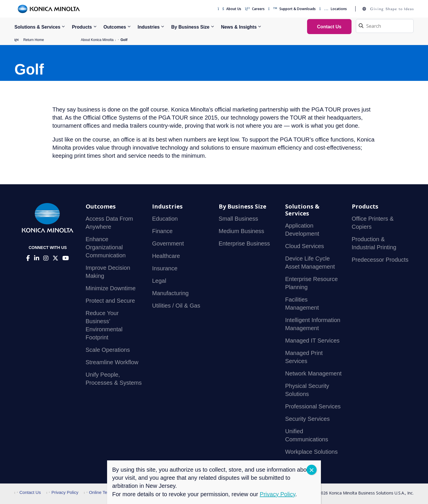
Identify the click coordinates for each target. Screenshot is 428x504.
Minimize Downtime (111, 288)
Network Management (313, 373)
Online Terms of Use (106, 492)
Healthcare (166, 256)
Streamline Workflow (112, 362)
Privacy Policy (62, 492)
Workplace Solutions (311, 452)
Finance (162, 231)
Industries (149, 27)
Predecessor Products (380, 260)
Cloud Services (305, 246)
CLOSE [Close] (312, 470)
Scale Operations (108, 350)
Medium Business (242, 231)
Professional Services (313, 406)
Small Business (239, 219)
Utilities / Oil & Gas (176, 306)
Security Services (308, 419)
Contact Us (28, 492)
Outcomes (115, 27)
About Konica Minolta (97, 40)
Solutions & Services (37, 27)
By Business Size (190, 27)
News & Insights (239, 27)
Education (165, 219)
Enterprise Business (244, 243)
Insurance (165, 268)
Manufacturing (170, 293)
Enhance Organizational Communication (106, 247)
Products (82, 27)
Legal (159, 281)
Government (168, 243)
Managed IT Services (312, 341)
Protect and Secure (110, 301)
